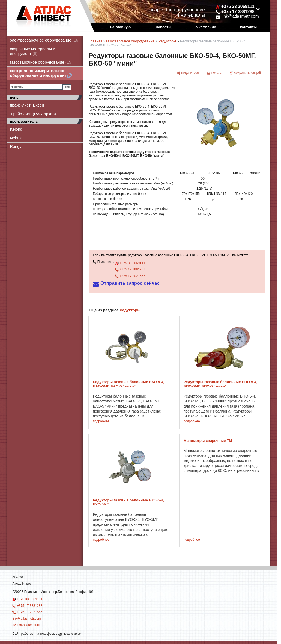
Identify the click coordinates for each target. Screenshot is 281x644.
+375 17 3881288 (130, 269)
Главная (95, 41)
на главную (120, 27)
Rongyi (16, 146)
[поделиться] (188, 73)
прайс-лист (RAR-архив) (33, 114)
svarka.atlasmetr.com (28, 625)
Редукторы (167, 41)
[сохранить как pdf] (245, 73)
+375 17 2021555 (130, 276)
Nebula (16, 138)
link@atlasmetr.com (237, 16)
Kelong (16, 129)
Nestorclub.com (73, 634)
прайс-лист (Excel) (27, 105)
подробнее (101, 421)
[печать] (214, 73)
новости (163, 27)
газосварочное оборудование (41, 62)
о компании (206, 27)
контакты (248, 27)
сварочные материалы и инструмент (32, 51)
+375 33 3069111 (130, 263)
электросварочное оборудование (45, 40)
